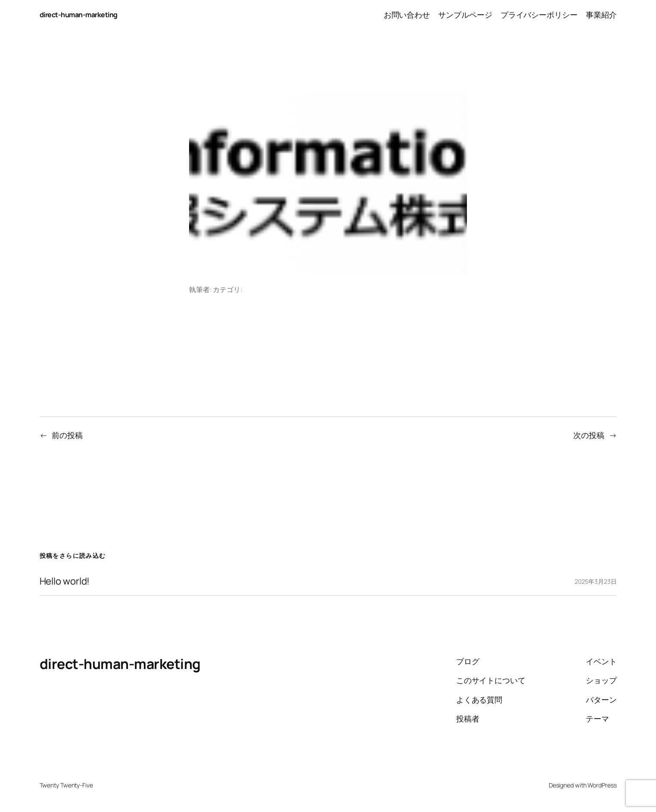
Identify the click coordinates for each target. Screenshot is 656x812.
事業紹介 (601, 15)
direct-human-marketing (79, 15)
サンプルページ (465, 15)
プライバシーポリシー (539, 15)
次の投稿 (589, 435)
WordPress (602, 785)
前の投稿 (67, 435)
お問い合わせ (407, 15)
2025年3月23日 (595, 581)
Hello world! (65, 581)
